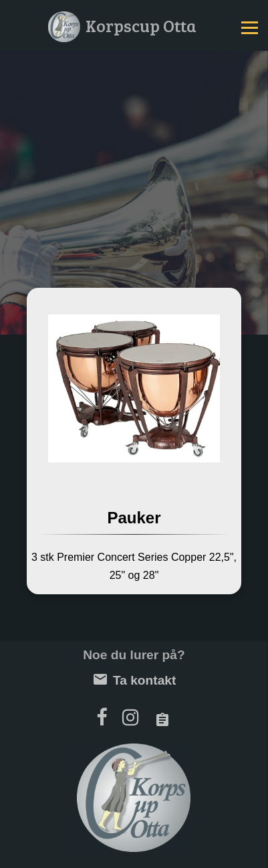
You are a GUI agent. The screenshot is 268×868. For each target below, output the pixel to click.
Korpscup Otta (141, 25)
